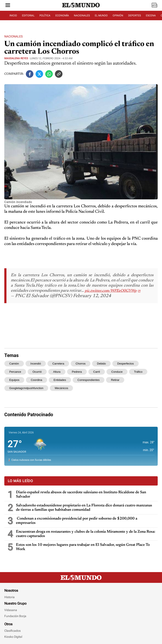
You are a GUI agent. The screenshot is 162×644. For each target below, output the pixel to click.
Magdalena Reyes (16, 58)
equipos (14, 380)
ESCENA (151, 16)
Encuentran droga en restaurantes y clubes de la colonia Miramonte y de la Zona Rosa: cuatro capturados (86, 534)
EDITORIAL (28, 16)
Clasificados (12, 631)
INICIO (13, 16)
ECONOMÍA (62, 16)
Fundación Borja (15, 616)
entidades (60, 380)
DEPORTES (135, 16)
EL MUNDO (101, 16)
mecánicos (61, 388)
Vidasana (11, 610)
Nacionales (13, 36)
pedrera (77, 372)
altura (57, 372)
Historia (9, 597)
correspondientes (89, 380)
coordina (37, 380)
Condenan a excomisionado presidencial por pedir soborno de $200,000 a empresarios (77, 521)
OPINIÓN (118, 16)
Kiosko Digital (13, 637)
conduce (117, 372)
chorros (81, 364)
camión (14, 364)
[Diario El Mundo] (81, 8)
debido (101, 364)
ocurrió (37, 372)
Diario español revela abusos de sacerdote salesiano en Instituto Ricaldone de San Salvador (81, 495)
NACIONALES (82, 16)
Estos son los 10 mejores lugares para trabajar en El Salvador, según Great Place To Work (83, 547)
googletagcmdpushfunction (26, 388)
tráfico (138, 372)
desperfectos (125, 364)
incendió (36, 364)
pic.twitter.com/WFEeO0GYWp (111, 291)
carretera (58, 364)
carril (97, 372)
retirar (115, 380)
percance (15, 372)
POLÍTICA (45, 16)
